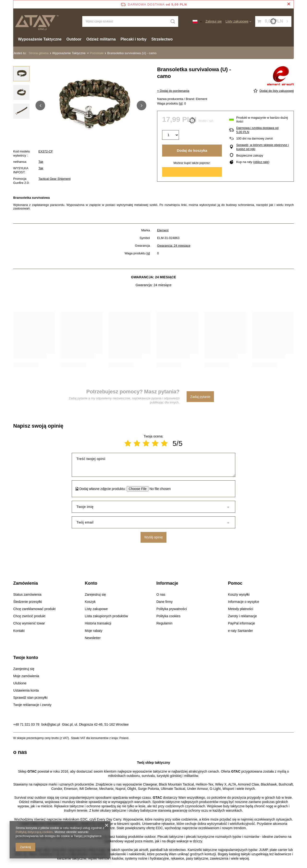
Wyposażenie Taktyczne (40, 39)
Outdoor (74, 39)
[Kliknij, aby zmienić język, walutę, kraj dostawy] (197, 21)
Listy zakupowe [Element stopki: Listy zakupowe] (96, 609)
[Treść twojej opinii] (153, 465)
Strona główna (38, 53)
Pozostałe (97, 53)
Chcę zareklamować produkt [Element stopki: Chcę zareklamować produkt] (34, 609)
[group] (91, 105)
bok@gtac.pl (51, 724)
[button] (40, 105)
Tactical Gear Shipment (54, 179)
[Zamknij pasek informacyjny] (289, 4)
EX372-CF (46, 151)
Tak (41, 162)
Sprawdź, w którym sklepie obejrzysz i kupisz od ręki (263, 147)
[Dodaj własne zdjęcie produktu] (158, 489)
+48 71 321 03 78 (26, 724)
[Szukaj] (173, 21)
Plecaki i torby (134, 39)
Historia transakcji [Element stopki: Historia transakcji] (98, 623)
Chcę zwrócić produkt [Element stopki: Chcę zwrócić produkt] (29, 616)
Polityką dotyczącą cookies (34, 832)
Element (163, 230)
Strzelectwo (162, 39)
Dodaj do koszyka (192, 150)
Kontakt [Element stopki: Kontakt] (19, 631)
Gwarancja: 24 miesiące (174, 246)
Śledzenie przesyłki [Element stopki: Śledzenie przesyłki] (28, 602)
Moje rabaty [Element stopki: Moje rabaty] (94, 631)
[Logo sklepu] (37, 21)
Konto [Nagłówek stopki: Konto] (91, 583)
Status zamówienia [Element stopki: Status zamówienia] (27, 594)
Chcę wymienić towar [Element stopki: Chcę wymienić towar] (29, 623)
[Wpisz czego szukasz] (130, 21)
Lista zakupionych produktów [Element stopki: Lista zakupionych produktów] (106, 616)
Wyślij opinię (153, 537)
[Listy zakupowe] (238, 21)
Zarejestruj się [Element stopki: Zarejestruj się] (95, 594)
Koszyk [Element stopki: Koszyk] (90, 602)
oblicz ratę (261, 162)
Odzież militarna (101, 39)
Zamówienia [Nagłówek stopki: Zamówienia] (26, 583)
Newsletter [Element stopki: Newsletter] (93, 638)
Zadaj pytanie (200, 397)
